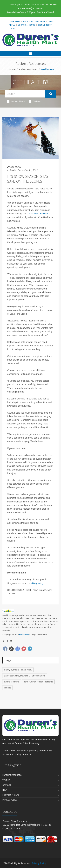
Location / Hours (27, 25)
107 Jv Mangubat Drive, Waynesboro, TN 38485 (30, 4)
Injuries (7, 688)
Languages (14, 21)
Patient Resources (28, 69)
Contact (7, 785)
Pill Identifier (38, 21)
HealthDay (24, 635)
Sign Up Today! (45, 25)
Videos (35, 101)
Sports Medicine (12, 682)
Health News (16, 101)
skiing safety (37, 583)
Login (12, 29)
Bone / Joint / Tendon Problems (38, 682)
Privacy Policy (10, 800)
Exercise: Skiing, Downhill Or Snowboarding (25, 676)
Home (12, 69)
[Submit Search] (51, 94)
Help (25, 21)
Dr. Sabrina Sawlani (38, 214)
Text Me (6, 780)
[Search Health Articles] (25, 94)
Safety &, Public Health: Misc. (18, 670)
